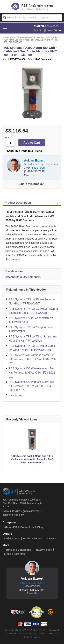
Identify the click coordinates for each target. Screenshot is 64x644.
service (38, 30)
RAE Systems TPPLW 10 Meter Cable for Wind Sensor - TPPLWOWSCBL (32, 348)
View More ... (17, 395)
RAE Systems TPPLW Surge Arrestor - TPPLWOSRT (32, 329)
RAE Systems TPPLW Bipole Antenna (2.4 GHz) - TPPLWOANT (32, 301)
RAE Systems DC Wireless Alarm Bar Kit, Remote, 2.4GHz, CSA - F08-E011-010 (32, 373)
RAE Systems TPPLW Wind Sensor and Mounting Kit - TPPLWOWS (33, 339)
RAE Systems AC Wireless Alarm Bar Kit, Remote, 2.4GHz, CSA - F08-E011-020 (32, 359)
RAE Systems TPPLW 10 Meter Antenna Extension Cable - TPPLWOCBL (33, 311)
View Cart (53, 538)
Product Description (32, 203)
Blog (40, 527)
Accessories (39, 37)
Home (5, 37)
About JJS (11, 527)
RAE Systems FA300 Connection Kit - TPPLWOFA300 (32, 320)
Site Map (20, 554)
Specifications (14, 271)
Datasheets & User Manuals (23, 277)
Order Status (12, 538)
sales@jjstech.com (13, 515)
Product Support (33, 538)
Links (8, 554)
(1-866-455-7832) (53, 26)
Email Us (29, 175)
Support (49, 30)
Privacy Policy (43, 550)
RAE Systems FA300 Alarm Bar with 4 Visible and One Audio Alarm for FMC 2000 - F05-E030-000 (32, 459)
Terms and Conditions (18, 550)
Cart (58, 30)
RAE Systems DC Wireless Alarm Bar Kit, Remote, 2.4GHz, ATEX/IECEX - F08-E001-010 (31, 386)
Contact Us (27, 527)
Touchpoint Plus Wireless (21, 37)
